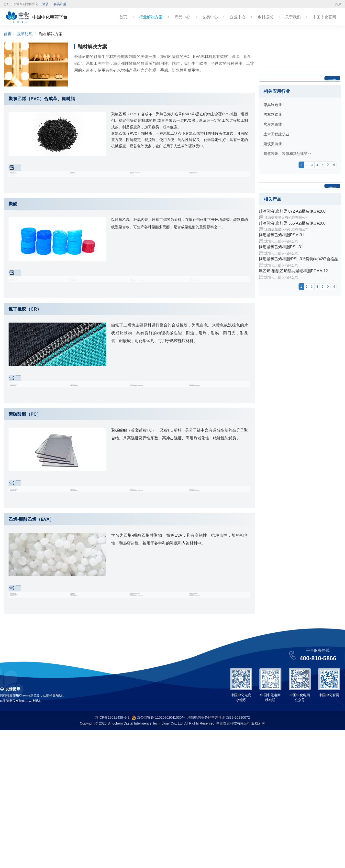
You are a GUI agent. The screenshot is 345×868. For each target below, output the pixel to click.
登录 (45, 4)
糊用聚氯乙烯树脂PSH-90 (34, 199)
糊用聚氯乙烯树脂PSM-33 (94, 189)
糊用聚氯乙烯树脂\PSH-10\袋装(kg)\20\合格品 (220, 199)
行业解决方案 (151, 17)
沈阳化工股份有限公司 (36, 169)
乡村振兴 (265, 17)
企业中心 (238, 17)
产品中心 (182, 17)
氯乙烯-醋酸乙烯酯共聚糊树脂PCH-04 (101, 199)
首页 (338, 4)
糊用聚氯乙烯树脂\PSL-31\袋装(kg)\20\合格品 (160, 180)
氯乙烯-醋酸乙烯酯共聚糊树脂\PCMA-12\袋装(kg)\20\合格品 (160, 199)
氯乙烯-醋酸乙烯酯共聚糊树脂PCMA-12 (220, 180)
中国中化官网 (324, 17)
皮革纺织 (25, 34)
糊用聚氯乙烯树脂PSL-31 (94, 180)
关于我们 (293, 17)
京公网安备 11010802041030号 (158, 856)
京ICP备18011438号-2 (112, 856)
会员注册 (60, 4)
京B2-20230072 (238, 856)
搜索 (332, 163)
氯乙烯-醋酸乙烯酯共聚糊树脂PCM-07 (41, 189)
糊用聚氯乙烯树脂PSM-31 (34, 180)
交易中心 (210, 17)
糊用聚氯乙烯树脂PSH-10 (154, 189)
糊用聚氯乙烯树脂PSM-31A (215, 189)
